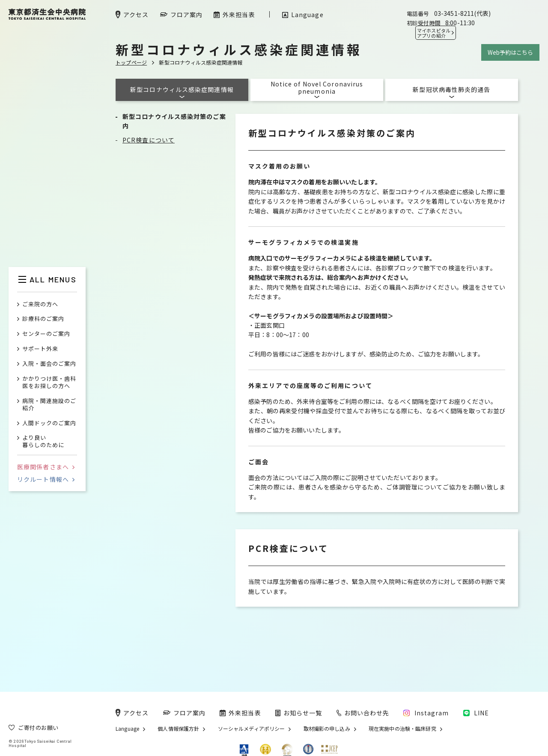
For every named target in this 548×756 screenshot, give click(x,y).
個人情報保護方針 (178, 729)
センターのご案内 (46, 334)
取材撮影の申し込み (327, 729)
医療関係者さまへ (46, 467)
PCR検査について (149, 140)
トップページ (131, 62)
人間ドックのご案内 (49, 423)
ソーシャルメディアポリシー (252, 729)
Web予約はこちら (510, 52)
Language (127, 729)
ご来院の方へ (40, 304)
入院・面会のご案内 (49, 364)
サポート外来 (40, 349)
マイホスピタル (434, 33)
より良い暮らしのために (43, 442)
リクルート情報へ (46, 479)
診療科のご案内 (43, 319)
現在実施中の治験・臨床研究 (402, 729)
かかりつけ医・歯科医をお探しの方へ (49, 382)
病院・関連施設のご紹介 (49, 405)
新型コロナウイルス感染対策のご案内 (174, 121)
